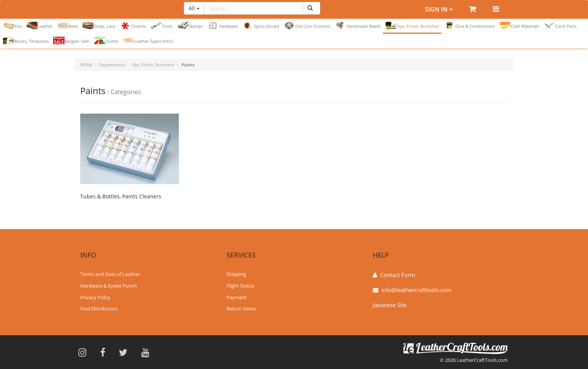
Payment (237, 297)
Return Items (241, 308)
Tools (161, 25)
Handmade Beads (358, 25)
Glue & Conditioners (469, 25)
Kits (12, 25)
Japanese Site (390, 304)
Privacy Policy (95, 297)
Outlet (106, 40)
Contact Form (398, 274)
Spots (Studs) (261, 25)
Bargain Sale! (71, 40)
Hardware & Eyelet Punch (109, 285)
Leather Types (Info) (148, 40)
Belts (67, 25)
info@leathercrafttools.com (416, 289)
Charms (133, 25)
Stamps (190, 25)
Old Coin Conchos (307, 25)
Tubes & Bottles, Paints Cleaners (121, 196)
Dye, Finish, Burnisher (412, 25)
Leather (39, 25)
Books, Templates (26, 40)
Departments (112, 65)
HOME (86, 65)
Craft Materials (519, 25)
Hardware (223, 25)
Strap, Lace (99, 25)
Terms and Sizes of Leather (110, 274)
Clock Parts (560, 25)
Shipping (236, 274)
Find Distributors (99, 308)
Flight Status (240, 285)
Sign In (439, 9)
